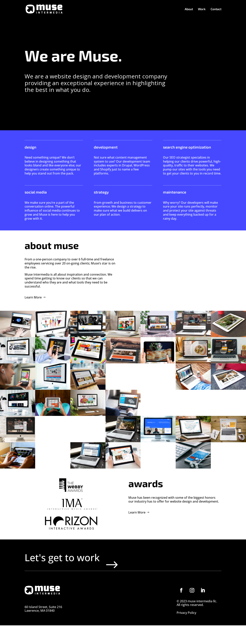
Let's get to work (85, 567)
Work (202, 9)
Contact (216, 9)
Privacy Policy (186, 632)
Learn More (33, 297)
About (189, 9)
